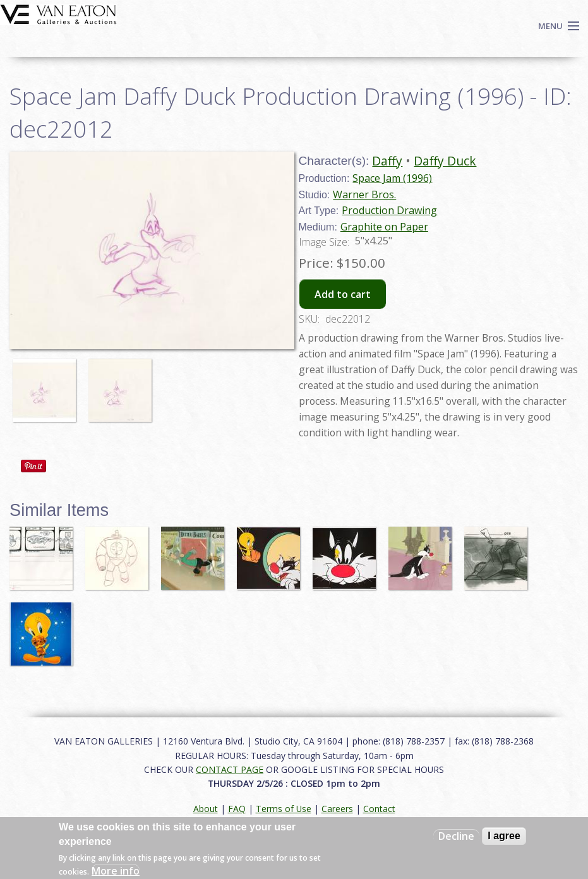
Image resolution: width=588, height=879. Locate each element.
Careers (337, 809)
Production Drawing (389, 210)
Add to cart (343, 294)
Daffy (387, 161)
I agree (504, 836)
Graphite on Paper (384, 227)
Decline (456, 836)
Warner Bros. (364, 194)
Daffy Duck (445, 161)
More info (116, 871)
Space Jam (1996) (392, 178)
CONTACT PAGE (230, 769)
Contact (379, 809)
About (206, 809)
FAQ (237, 809)
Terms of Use (284, 809)
